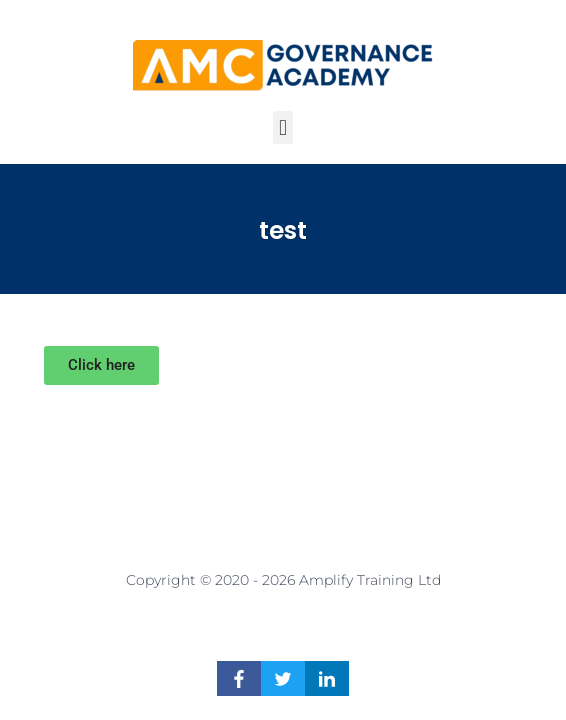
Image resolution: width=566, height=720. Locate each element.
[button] (282, 127)
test (283, 230)
